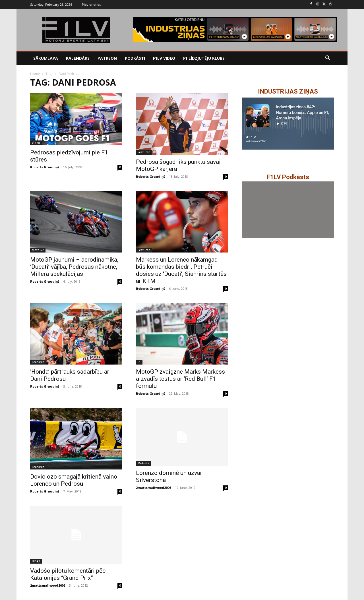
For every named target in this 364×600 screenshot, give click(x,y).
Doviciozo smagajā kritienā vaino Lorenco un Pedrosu (74, 480)
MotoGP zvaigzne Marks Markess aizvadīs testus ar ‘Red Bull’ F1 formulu (180, 379)
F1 (139, 362)
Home (35, 74)
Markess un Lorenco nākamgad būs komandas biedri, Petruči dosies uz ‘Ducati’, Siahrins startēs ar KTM (181, 270)
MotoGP (38, 250)
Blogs (36, 561)
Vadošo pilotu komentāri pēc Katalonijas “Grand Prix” (68, 574)
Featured (144, 152)
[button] (328, 58)
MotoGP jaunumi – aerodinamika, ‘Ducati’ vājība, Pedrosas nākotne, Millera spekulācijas (74, 267)
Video (36, 143)
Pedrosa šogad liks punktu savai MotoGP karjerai (178, 165)
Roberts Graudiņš (45, 167)
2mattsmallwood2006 (153, 488)
